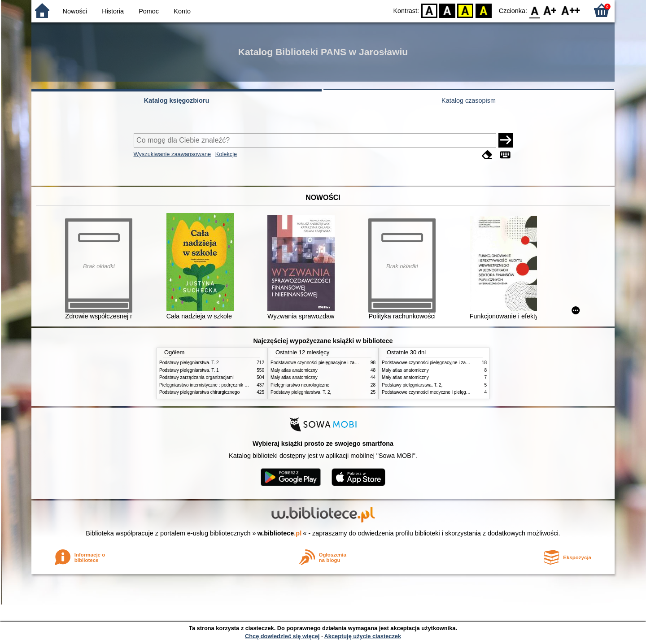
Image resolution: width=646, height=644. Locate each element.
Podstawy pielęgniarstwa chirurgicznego (199, 392)
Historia (113, 11)
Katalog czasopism (469, 100)
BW (447, 10)
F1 (550, 10)
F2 (571, 10)
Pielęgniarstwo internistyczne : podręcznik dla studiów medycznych (226, 385)
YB (465, 10)
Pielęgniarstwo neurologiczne (300, 385)
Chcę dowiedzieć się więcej (282, 636)
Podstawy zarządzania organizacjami (196, 377)
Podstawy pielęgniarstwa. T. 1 (189, 370)
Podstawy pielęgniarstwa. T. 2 (189, 363)
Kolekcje (226, 154)
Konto (182, 11)
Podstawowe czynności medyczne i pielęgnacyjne (432, 392)
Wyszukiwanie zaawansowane (172, 154)
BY (483, 10)
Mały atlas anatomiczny (294, 370)
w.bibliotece (280, 533)
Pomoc (149, 11)
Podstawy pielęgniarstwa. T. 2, (301, 392)
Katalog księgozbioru (177, 100)
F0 (535, 10)
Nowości (75, 11)
